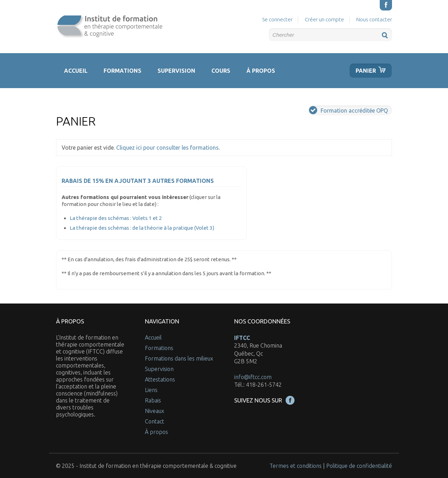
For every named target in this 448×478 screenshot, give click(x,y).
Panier (366, 71)
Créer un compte (324, 19)
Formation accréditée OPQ (348, 110)
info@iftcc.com (253, 377)
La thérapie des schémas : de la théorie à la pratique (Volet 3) (142, 228)
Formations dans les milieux (179, 358)
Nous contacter (374, 19)
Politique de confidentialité (359, 466)
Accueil (76, 71)
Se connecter (277, 19)
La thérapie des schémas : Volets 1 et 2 (116, 218)
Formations (122, 71)
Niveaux (155, 411)
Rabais (153, 400)
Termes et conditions (296, 466)
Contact (155, 421)
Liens (151, 390)
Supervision (176, 71)
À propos (261, 71)
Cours (221, 71)
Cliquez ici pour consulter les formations (167, 148)
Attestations (160, 379)
